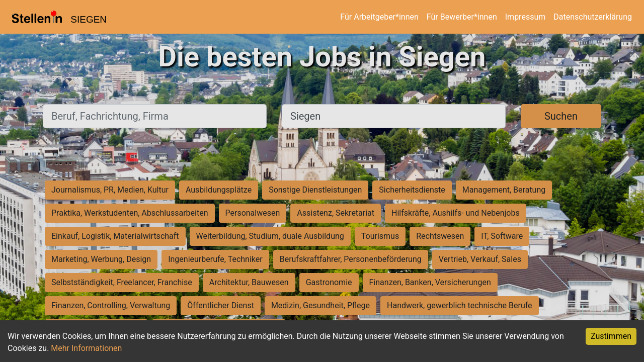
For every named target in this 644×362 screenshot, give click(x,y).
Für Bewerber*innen (462, 17)
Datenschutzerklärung (593, 17)
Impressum (526, 17)
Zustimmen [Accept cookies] (611, 336)
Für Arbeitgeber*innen (379, 17)
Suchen (561, 116)
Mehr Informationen (86, 348)
